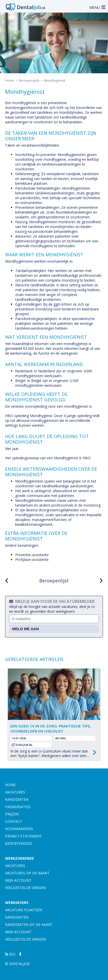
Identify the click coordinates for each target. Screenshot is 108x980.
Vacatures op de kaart (27, 873)
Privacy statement (23, 836)
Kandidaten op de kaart (29, 925)
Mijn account (18, 880)
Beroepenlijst (54, 581)
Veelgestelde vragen (25, 888)
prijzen (12, 814)
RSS (10, 954)
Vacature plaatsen (24, 910)
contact (14, 821)
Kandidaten (17, 917)
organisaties (18, 807)
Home (10, 81)
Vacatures (15, 866)
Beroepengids (29, 81)
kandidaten (17, 799)
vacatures (15, 792)
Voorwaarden (19, 829)
